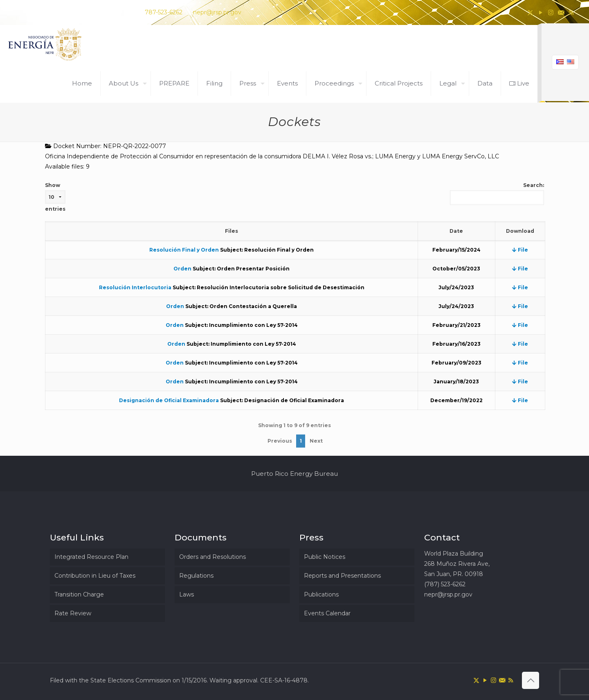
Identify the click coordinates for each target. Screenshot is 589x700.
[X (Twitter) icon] (530, 12)
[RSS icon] (571, 12)
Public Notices (325, 557)
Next (316, 441)
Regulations (196, 576)
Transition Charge (79, 594)
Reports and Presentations (342, 576)
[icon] (561, 12)
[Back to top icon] (531, 680)
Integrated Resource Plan (91, 557)
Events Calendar (327, 613)
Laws (187, 594)
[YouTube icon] (541, 12)
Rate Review (73, 613)
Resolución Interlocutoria (135, 287)
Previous (280, 441)
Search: (497, 194)
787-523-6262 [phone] (164, 12)
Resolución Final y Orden (184, 250)
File (520, 250)
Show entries (55, 197)
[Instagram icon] (551, 12)
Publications (321, 594)
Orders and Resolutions (212, 557)
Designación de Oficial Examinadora (169, 400)
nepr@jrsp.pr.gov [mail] (217, 12)
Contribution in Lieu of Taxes (95, 576)
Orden (182, 269)
